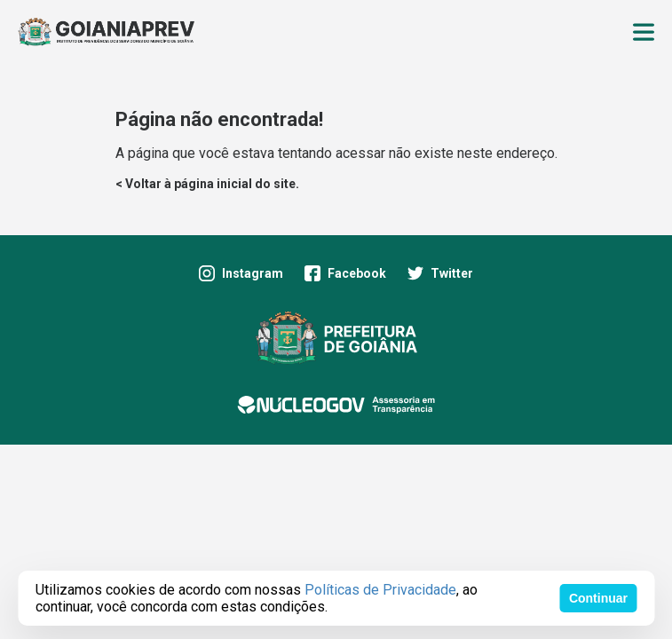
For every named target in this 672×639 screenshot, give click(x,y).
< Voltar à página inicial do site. (207, 184)
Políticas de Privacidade (380, 590)
